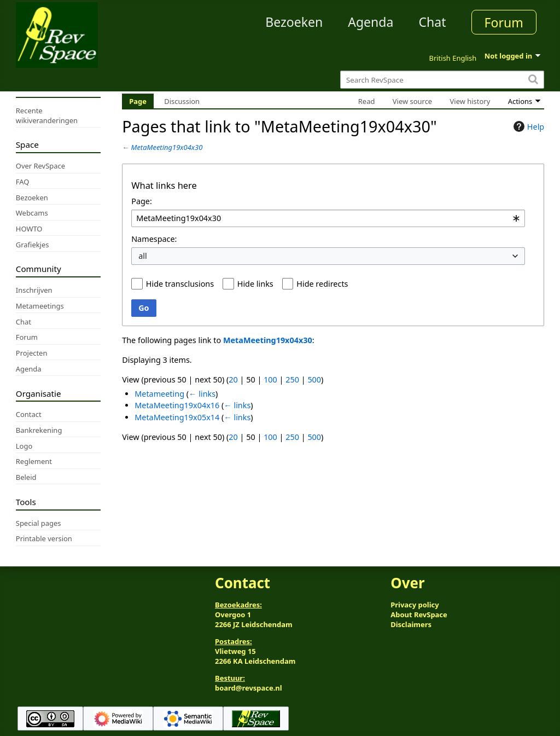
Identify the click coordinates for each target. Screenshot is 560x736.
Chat (432, 22)
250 (292, 379)
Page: (142, 201)
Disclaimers (411, 624)
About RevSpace (419, 615)
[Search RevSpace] (442, 80)
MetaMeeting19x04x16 (177, 405)
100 (270, 379)
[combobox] (328, 219)
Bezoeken (294, 22)
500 (314, 379)
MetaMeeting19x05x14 (177, 417)
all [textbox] (143, 256)
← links (202, 394)
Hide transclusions (180, 284)
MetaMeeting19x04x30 (167, 147)
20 (233, 379)
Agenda (371, 22)
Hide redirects (322, 284)
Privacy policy (415, 605)
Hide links (255, 284)
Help (527, 126)
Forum (504, 22)
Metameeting (159, 394)
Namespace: (154, 239)
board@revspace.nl (249, 688)
